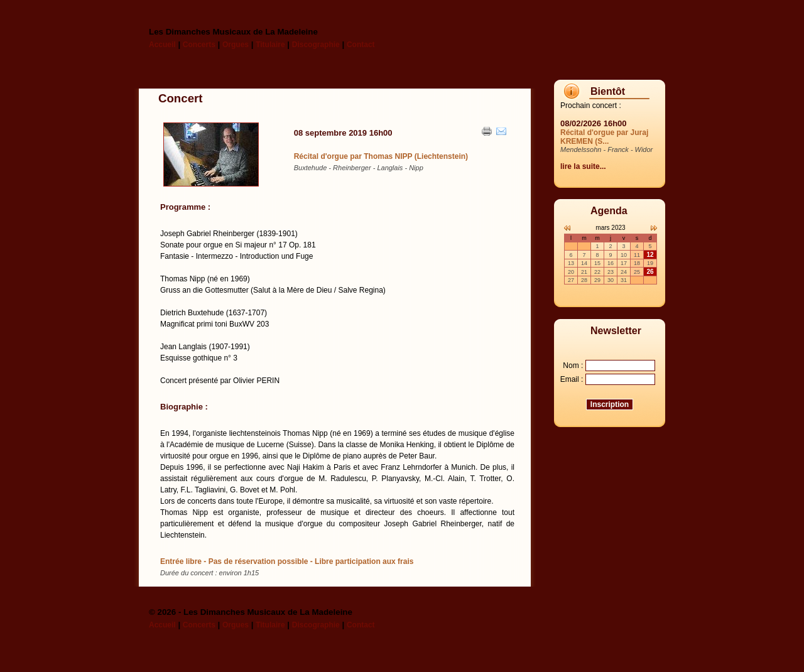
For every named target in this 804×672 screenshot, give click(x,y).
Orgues (236, 45)
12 (650, 255)
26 (650, 272)
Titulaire (270, 45)
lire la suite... (583, 166)
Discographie (316, 45)
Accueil (162, 45)
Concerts (199, 45)
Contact (361, 45)
